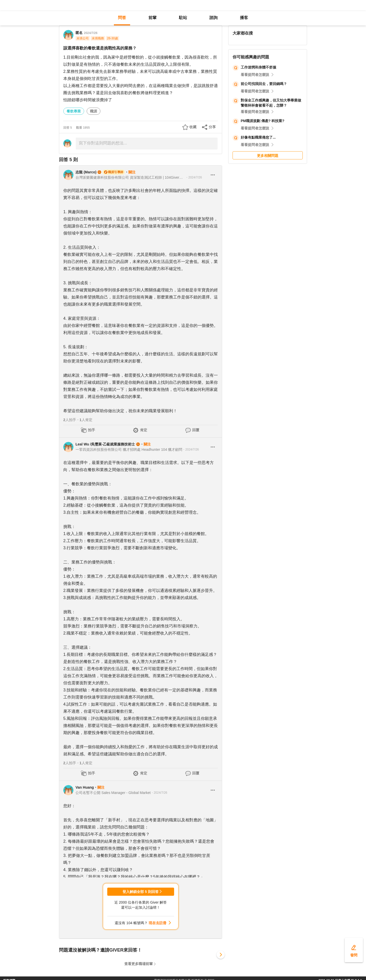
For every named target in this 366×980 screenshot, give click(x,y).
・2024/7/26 (194, 177)
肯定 (144, 430)
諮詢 (213, 18)
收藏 (193, 127)
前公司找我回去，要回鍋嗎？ (264, 84)
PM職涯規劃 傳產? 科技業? (263, 121)
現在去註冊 (158, 923)
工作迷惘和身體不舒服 (258, 67)
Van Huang (85, 787)
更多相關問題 (268, 156)
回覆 (196, 430)
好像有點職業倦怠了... (258, 137)
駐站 (183, 18)
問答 (122, 18)
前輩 (152, 18)
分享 (212, 127)
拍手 (91, 430)
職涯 (94, 111)
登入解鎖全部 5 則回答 (141, 892)
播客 (244, 18)
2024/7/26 (91, 33)
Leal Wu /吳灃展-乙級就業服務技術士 (105, 444)
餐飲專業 (74, 111)
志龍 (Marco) (86, 172)
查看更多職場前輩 (139, 964)
